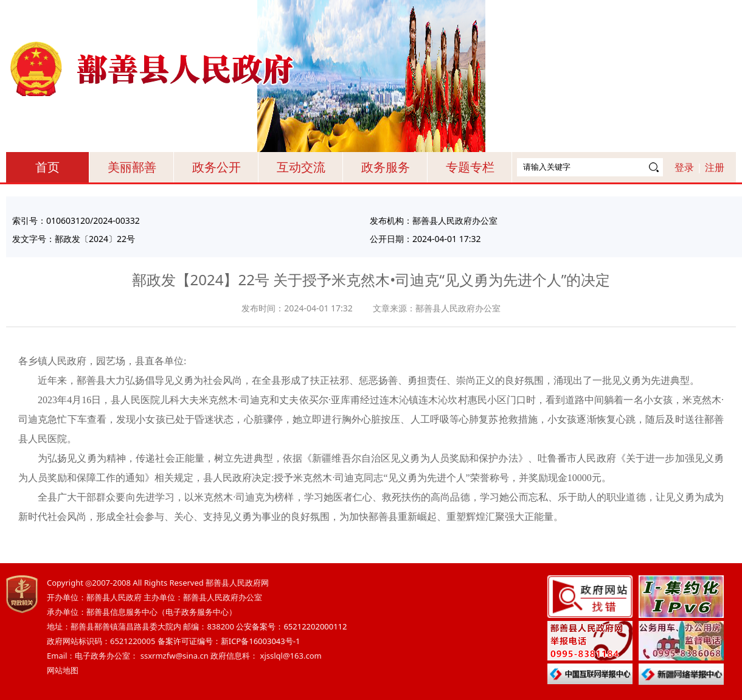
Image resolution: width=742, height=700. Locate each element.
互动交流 (301, 167)
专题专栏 (470, 167)
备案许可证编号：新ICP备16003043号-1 (229, 641)
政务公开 (217, 167)
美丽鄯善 (132, 167)
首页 (47, 167)
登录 (684, 167)
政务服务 (386, 167)
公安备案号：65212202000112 (291, 626)
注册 (715, 167)
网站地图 (63, 670)
